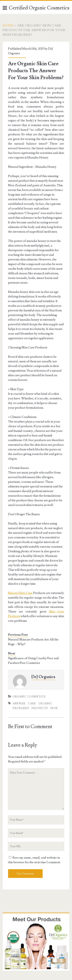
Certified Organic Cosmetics (39, 8)
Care (32, 704)
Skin (54, 708)
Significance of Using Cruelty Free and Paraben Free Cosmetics (33, 661)
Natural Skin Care (20, 593)
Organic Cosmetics (29, 697)
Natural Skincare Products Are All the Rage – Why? (33, 642)
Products (40, 708)
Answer (19, 704)
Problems (21, 708)
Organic (45, 704)
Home (8, 25)
